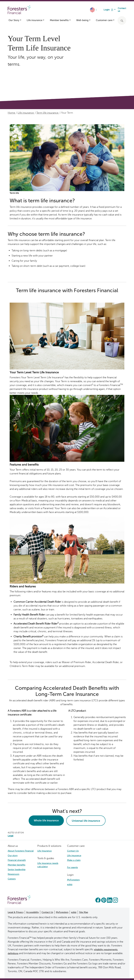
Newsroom (14, 874)
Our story (13, 856)
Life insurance (26, 113)
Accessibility (32, 912)
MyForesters (73, 880)
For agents (72, 867)
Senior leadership (17, 870)
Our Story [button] (14, 20)
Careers (12, 879)
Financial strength (17, 860)
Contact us (122, 10)
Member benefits (16, 865)
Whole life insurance (46, 820)
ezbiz (70, 884)
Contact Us (73, 851)
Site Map (84, 912)
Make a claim (74, 860)
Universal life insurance (86, 821)
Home (12, 113)
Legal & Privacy (16, 912)
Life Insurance (44, 851)
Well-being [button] (82, 20)
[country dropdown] (94, 10)
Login (109, 10)
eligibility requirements (106, 950)
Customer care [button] (104, 20)
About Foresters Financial (21, 851)
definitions (13, 953)
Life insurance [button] (35, 20)
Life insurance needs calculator (48, 865)
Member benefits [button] (59, 20)
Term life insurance (48, 113)
